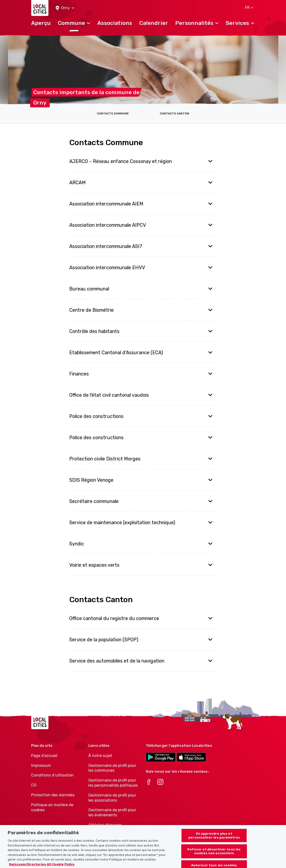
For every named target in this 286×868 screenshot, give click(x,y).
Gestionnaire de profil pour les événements (112, 812)
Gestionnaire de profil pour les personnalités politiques (113, 783)
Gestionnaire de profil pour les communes (112, 768)
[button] (65, 8)
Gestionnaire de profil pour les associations (112, 798)
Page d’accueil (44, 756)
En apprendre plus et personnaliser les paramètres (214, 839)
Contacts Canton (174, 113)
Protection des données (53, 795)
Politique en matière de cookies (52, 807)
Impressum (41, 766)
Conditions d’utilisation (52, 775)
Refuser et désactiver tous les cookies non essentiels (214, 855)
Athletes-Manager (105, 825)
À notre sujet (100, 756)
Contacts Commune (113, 113)
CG (34, 785)
